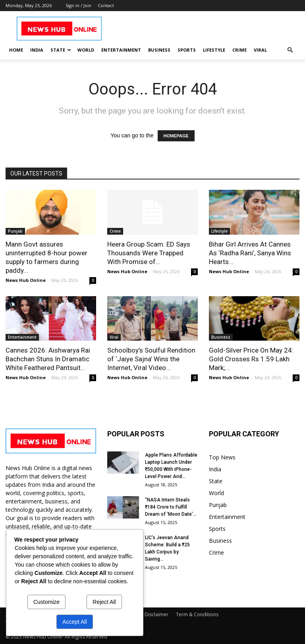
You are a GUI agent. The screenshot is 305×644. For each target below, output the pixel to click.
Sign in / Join (78, 5)
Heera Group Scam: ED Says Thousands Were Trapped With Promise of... (149, 253)
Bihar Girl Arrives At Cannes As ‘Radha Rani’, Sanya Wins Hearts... (250, 253)
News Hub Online (26, 280)
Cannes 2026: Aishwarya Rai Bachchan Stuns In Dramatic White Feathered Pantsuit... (48, 359)
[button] (290, 50)
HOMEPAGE (176, 136)
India (37, 50)
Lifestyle (214, 50)
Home (16, 50)
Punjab (15, 231)
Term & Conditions (197, 614)
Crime (239, 50)
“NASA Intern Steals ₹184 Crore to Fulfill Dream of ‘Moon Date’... (171, 507)
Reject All (104, 602)
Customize (46, 602)
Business (159, 50)
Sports (187, 50)
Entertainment (121, 50)
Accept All (74, 622)
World (86, 50)
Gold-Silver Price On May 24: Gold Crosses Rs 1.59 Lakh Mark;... (251, 359)
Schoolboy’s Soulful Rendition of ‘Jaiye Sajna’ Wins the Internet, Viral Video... (151, 359)
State (61, 50)
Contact (106, 5)
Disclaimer (156, 614)
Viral (260, 50)
